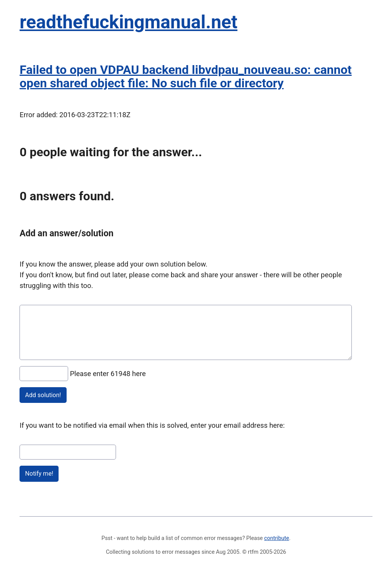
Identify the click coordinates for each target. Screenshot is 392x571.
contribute (277, 538)
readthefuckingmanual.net (128, 22)
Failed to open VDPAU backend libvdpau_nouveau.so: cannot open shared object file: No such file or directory (185, 76)
